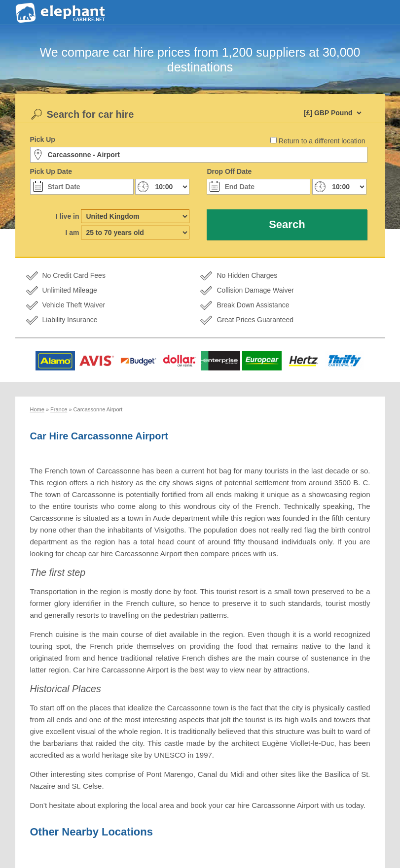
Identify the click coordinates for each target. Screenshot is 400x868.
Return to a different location (322, 141)
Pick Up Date (51, 171)
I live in (67, 216)
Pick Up (43, 139)
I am (72, 233)
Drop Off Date (229, 171)
